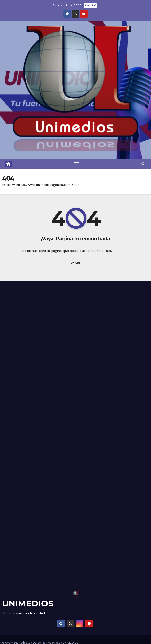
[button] (143, 164)
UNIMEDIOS (28, 603)
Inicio (6, 185)
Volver (75, 263)
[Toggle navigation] (76, 164)
